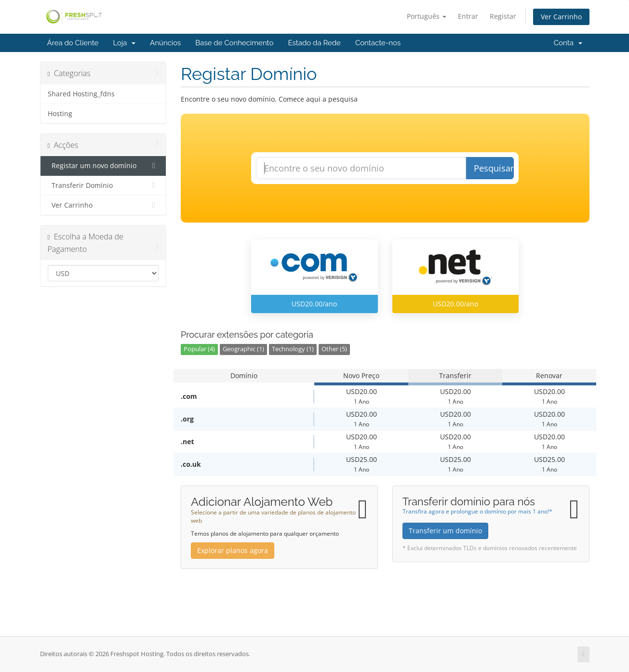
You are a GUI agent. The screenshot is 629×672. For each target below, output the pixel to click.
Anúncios (165, 43)
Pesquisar (494, 168)
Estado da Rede (314, 43)
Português (427, 16)
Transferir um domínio (445, 531)
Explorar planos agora (233, 550)
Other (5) (334, 349)
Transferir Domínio (103, 185)
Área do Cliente (73, 43)
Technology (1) (293, 349)
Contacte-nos (378, 43)
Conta (568, 43)
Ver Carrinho (561, 17)
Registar (503, 16)
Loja (124, 43)
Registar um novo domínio (103, 166)
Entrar (468, 16)
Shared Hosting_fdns (81, 94)
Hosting (60, 114)
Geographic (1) (243, 349)
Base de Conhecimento (234, 43)
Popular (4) (199, 349)
